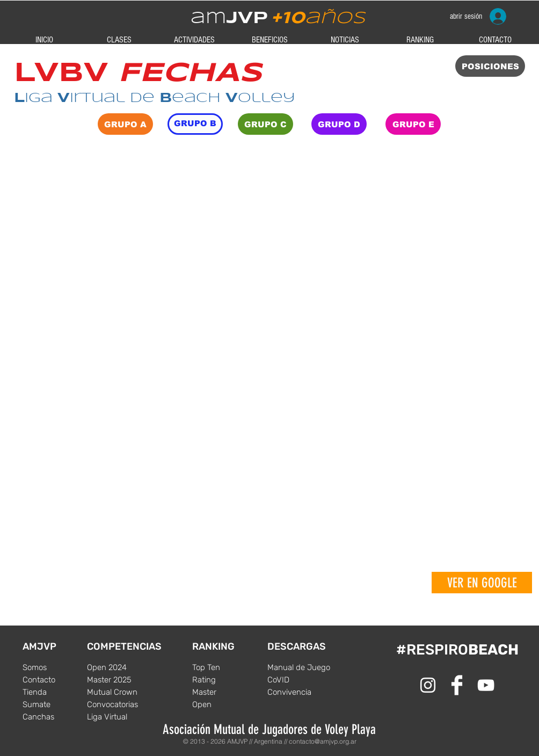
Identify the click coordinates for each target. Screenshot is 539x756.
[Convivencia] (300, 692)
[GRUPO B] (195, 124)
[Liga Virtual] (119, 717)
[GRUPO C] (265, 124)
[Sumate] (55, 704)
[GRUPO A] (125, 124)
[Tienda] (55, 692)
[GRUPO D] (339, 124)
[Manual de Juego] (300, 667)
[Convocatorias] (119, 704)
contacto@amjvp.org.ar (323, 741)
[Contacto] (55, 680)
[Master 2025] (119, 680)
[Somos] (55, 667)
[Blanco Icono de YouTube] (486, 685)
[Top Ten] (224, 667)
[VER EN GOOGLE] (482, 583)
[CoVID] (300, 680)
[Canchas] (55, 717)
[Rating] (224, 680)
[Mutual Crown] (119, 692)
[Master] (224, 692)
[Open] (224, 704)
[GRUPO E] (413, 124)
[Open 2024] (119, 667)
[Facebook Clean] (457, 685)
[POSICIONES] (490, 66)
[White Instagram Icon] (428, 685)
